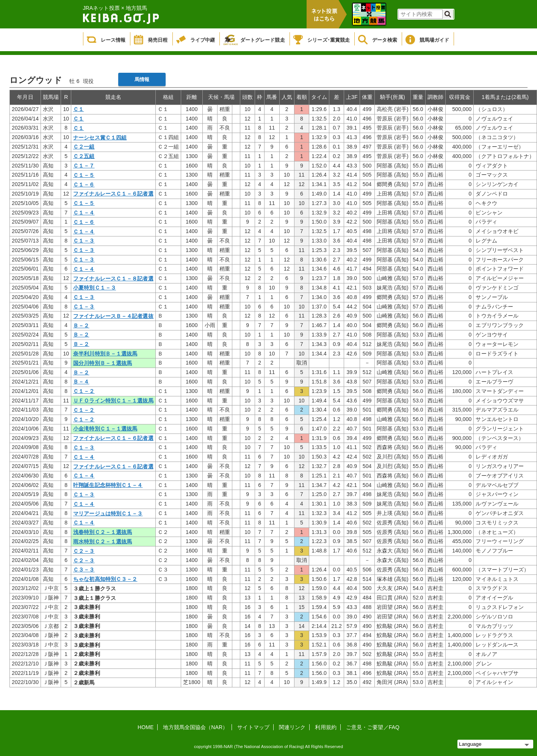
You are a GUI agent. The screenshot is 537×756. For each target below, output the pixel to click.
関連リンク (292, 727)
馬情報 (142, 79)
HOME (146, 727)
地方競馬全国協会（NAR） (195, 727)
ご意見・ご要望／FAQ (373, 727)
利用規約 (326, 727)
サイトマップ (253, 727)
